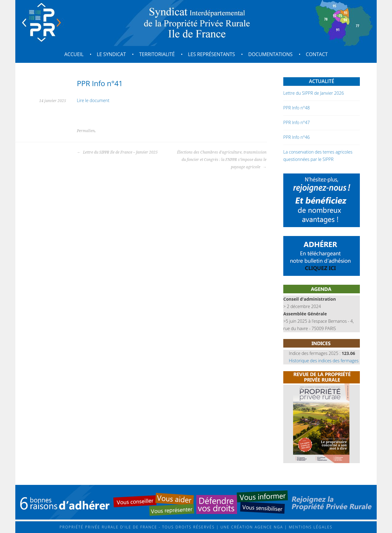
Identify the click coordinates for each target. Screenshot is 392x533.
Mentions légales (310, 527)
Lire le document (93, 100)
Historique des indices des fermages (324, 361)
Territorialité (157, 54)
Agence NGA (268, 527)
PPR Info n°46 (296, 137)
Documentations (270, 54)
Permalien (86, 131)
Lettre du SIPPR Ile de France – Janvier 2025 (117, 152)
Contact (317, 54)
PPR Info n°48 (296, 108)
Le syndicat (111, 54)
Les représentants (211, 54)
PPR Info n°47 (296, 122)
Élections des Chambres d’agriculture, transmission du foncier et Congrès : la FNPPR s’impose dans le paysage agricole (222, 160)
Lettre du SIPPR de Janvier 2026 (314, 93)
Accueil (74, 54)
